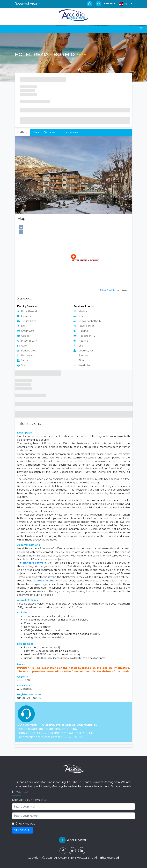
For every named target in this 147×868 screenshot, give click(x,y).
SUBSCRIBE (23, 830)
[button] (125, 4)
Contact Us (109, 4)
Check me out (25, 824)
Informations (69, 132)
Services (50, 132)
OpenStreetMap (109, 290)
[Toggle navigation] (141, 29)
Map (36, 132)
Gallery (22, 132)
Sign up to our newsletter (30, 800)
